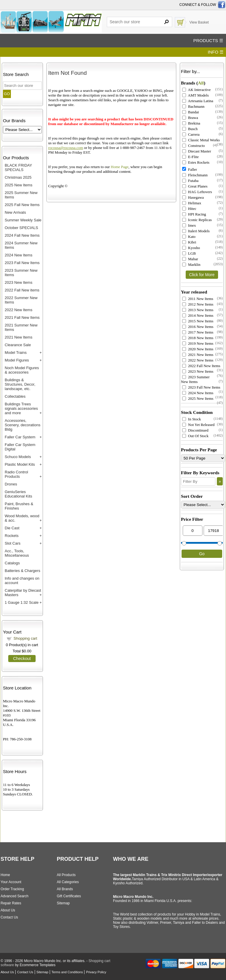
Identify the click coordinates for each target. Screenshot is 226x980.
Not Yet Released (198, 425)
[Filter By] (198, 481)
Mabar (190, 259)
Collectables (15, 396)
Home (5, 875)
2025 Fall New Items (22, 205)
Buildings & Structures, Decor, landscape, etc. (20, 384)
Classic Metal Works (201, 140)
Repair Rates (11, 903)
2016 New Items (198, 327)
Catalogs (12, 563)
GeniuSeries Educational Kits (18, 494)
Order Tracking (12, 889)
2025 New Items (19, 185)
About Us (8, 910)
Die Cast (12, 528)
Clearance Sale (18, 345)
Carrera (191, 134)
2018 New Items (198, 338)
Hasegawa (193, 197)
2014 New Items (198, 315)
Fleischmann (195, 175)
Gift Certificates (69, 896)
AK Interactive (196, 90)
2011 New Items (198, 299)
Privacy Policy (96, 972)
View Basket (199, 22)
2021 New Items (19, 337)
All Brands (65, 889)
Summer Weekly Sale (23, 220)
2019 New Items (198, 343)
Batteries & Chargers (23, 571)
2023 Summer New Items (195, 379)
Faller (190, 169)
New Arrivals (15, 212)
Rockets (12, 536)
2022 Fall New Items (201, 366)
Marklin (191, 265)
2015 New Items (198, 321)
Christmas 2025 (18, 177)
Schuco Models (18, 457)
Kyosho (191, 248)
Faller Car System (20, 437)
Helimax (192, 203)
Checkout (22, 659)
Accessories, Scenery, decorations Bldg (23, 425)
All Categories (68, 882)
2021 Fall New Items (22, 317)
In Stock (192, 419)
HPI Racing (194, 214)
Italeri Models (196, 231)
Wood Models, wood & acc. (22, 518)
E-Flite (190, 157)
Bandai (191, 112)
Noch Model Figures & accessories (22, 370)
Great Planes (195, 186)
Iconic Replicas (197, 220)
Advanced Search (15, 896)
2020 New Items (198, 349)
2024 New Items (19, 255)
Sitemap (63, 903)
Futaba (190, 181)
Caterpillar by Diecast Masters (23, 593)
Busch (190, 129)
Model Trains (16, 353)
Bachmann (193, 106)
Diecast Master (197, 151)
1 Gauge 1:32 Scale (22, 602)
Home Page (119, 167)
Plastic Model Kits (20, 464)
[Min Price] (193, 531)
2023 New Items (19, 282)
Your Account (11, 882)
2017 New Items (198, 332)
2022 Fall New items (22, 290)
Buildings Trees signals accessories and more (21, 408)
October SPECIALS (21, 228)
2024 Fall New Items (22, 235)
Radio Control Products (16, 474)
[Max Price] (213, 531)
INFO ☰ (216, 52)
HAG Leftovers (197, 192)
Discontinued (195, 430)
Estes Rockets (196, 162)
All (201, 83)
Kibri (189, 242)
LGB (189, 253)
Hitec (189, 209)
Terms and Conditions (67, 972)
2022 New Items (19, 310)
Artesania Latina (198, 101)
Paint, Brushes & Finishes (19, 506)
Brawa (190, 118)
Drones (11, 484)
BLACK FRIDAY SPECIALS (18, 168)
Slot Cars (13, 543)
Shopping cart (25, 638)
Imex (189, 225)
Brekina (191, 123)
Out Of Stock (195, 436)
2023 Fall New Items (22, 263)
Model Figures (17, 360)
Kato (189, 237)
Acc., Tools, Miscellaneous (17, 553)
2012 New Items (198, 304)
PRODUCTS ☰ (208, 40)
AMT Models (195, 95)
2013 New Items (198, 310)
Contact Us (9, 917)
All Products (66, 875)
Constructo (193, 146)
